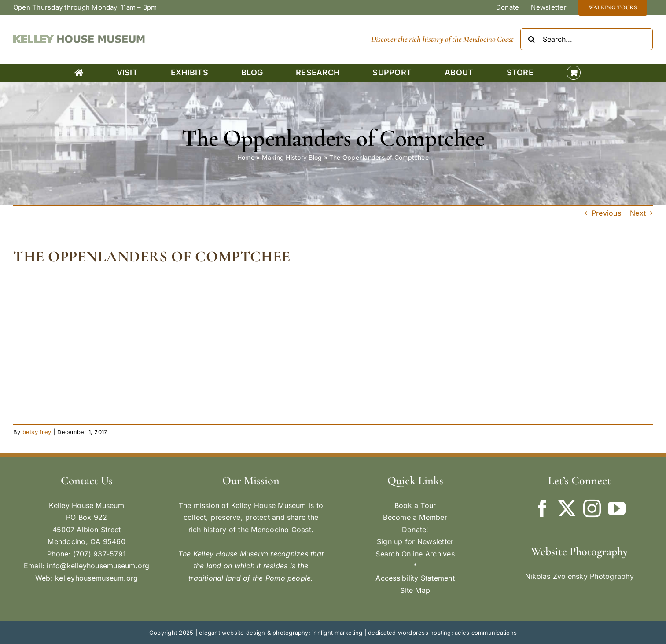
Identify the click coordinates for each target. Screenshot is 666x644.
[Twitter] (567, 508)
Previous (606, 213)
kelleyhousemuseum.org (96, 578)
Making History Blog (292, 157)
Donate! (415, 530)
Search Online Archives (415, 554)
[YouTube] (617, 508)
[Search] (531, 39)
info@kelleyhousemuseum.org (98, 566)
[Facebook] (542, 508)
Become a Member (415, 517)
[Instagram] (592, 508)
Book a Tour (415, 505)
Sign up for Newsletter (415, 541)
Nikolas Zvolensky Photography (580, 576)
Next (638, 213)
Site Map (415, 590)
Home (246, 157)
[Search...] (587, 39)
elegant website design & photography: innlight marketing (281, 633)
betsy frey (37, 432)
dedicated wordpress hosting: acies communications (442, 633)
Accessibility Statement (415, 578)
